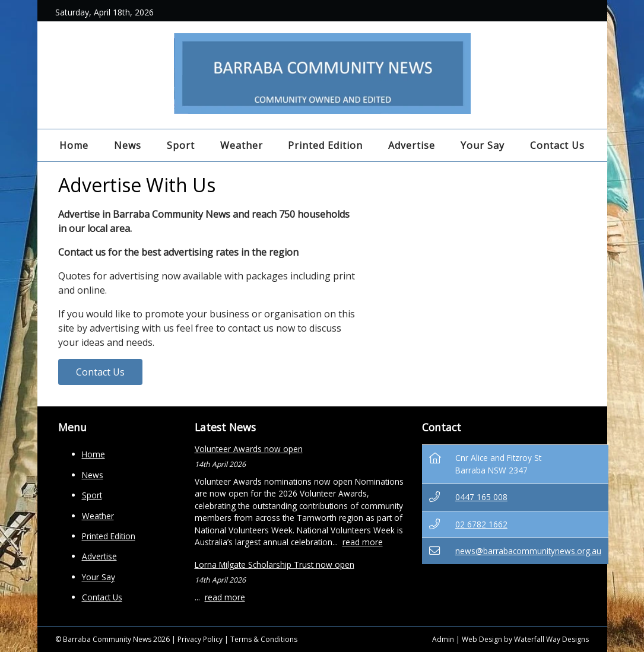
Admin (443, 639)
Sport (181, 145)
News (128, 145)
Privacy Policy (200, 639)
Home (74, 145)
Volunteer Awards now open (249, 449)
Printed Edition (325, 145)
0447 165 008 (481, 497)
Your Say (483, 145)
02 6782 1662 (481, 524)
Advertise (412, 145)
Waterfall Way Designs (551, 639)
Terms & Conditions (264, 639)
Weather (242, 145)
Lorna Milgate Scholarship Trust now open (275, 564)
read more (363, 542)
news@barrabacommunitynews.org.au (528, 551)
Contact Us (557, 145)
